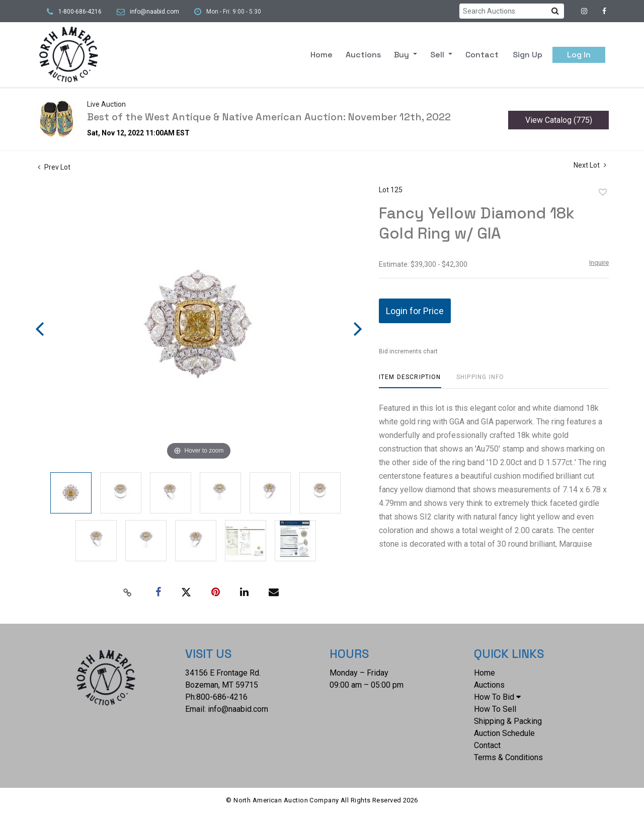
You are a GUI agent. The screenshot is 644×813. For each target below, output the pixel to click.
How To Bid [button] (497, 697)
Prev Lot (54, 167)
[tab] (410, 381)
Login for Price (415, 311)
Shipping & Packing (508, 721)
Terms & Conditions (508, 757)
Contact (482, 55)
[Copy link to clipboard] (128, 593)
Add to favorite (603, 192)
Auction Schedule (504, 733)
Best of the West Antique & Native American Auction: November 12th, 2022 (269, 117)
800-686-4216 (222, 697)
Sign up (528, 55)
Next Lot (590, 165)
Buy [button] (403, 55)
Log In (579, 55)
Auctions (363, 55)
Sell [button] (438, 55)
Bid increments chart (408, 351)
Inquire (599, 263)
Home (321, 55)
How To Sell (495, 709)
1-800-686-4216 (80, 12)
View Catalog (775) (559, 120)
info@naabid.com (154, 12)
